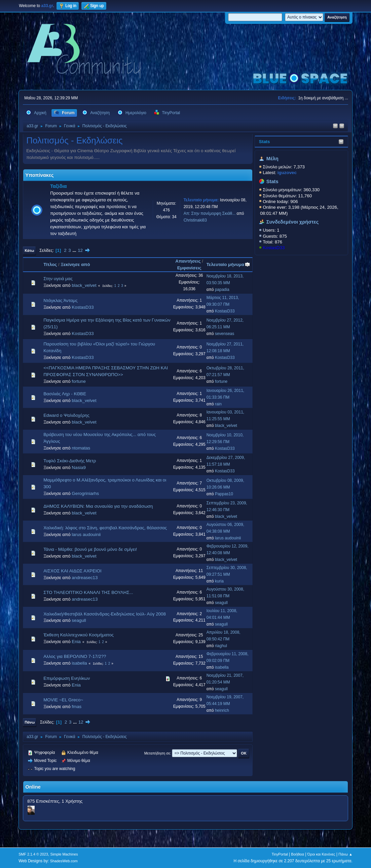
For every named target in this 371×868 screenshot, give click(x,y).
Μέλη (272, 159)
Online (33, 787)
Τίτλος (50, 264)
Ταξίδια (58, 186)
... (75, 250)
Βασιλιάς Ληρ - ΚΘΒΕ (65, 394)
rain (218, 404)
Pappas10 (224, 494)
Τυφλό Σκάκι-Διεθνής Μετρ (70, 461)
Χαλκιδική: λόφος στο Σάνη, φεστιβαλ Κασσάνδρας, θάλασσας (105, 528)
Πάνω (30, 722)
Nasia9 (79, 468)
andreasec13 (85, 578)
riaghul (221, 646)
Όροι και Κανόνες (321, 854)
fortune (79, 381)
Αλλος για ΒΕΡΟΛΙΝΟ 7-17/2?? (75, 656)
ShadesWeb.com (64, 861)
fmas (77, 707)
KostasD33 (274, 248)
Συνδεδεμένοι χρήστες (293, 222)
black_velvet (84, 285)
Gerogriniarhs (85, 493)
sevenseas (225, 334)
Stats (265, 142)
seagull (221, 603)
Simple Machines (64, 854)
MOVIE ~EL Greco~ (63, 700)
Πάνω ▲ (345, 854)
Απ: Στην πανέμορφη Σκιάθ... (210, 213)
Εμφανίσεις (189, 268)
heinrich (222, 710)
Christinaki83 (195, 220)
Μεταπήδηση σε (157, 753)
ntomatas (81, 448)
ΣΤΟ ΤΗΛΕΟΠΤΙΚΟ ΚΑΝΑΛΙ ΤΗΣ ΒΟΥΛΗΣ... (88, 592)
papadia (222, 290)
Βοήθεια (298, 854)
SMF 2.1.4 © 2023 (33, 854)
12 (80, 250)
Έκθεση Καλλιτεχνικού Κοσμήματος (79, 635)
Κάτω (29, 251)
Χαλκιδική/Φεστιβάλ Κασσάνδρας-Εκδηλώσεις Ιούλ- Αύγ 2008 (105, 614)
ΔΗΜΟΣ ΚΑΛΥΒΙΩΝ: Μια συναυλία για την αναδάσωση (98, 506)
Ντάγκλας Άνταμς (61, 301)
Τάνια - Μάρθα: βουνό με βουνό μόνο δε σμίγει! (90, 549)
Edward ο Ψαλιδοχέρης (66, 415)
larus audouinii (86, 535)
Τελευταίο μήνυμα (228, 264)
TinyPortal (280, 854)
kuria (219, 581)
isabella (79, 663)
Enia (76, 642)
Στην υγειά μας (58, 279)
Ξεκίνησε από (75, 264)
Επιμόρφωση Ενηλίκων (67, 678)
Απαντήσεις (188, 261)
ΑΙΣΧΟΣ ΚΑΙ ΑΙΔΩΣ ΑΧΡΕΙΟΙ (72, 571)
